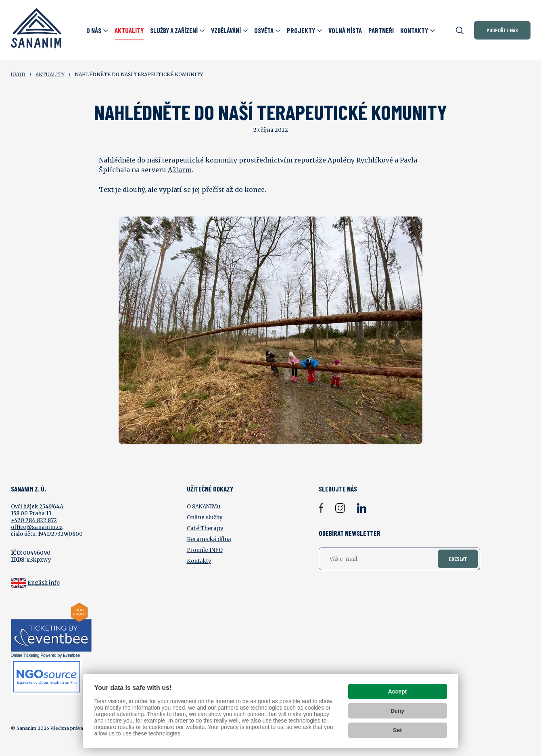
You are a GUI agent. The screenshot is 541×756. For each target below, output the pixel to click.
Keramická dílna (209, 539)
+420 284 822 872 (34, 520)
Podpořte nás (502, 30)
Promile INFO (205, 550)
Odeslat (458, 559)
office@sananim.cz (37, 527)
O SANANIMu (204, 507)
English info (44, 583)
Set (397, 730)
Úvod (18, 74)
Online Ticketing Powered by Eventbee (46, 655)
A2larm (180, 170)
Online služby (205, 518)
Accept (398, 691)
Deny (397, 711)
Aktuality (50, 74)
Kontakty (199, 561)
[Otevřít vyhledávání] (460, 30)
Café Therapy (205, 528)
